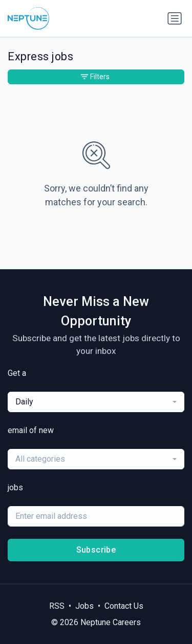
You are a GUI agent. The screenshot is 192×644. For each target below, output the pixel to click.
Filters (95, 77)
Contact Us (124, 606)
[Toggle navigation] (175, 18)
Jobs (84, 606)
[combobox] (96, 402)
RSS (57, 606)
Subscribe (96, 550)
